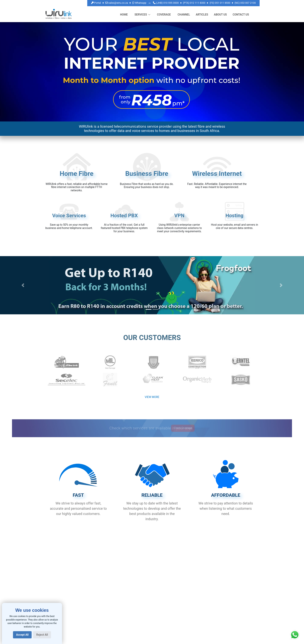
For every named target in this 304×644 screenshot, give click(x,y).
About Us (220, 15)
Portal (96, 3)
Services (141, 15)
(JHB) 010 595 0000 (166, 3)
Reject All (42, 635)
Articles (202, 15)
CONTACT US (241, 15)
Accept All (22, 635)
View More (152, 397)
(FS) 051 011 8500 (220, 3)
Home (124, 14)
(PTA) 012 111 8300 (194, 3)
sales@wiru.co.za (117, 3)
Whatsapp (139, 3)
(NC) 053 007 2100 (245, 3)
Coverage (164, 15)
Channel (184, 15)
